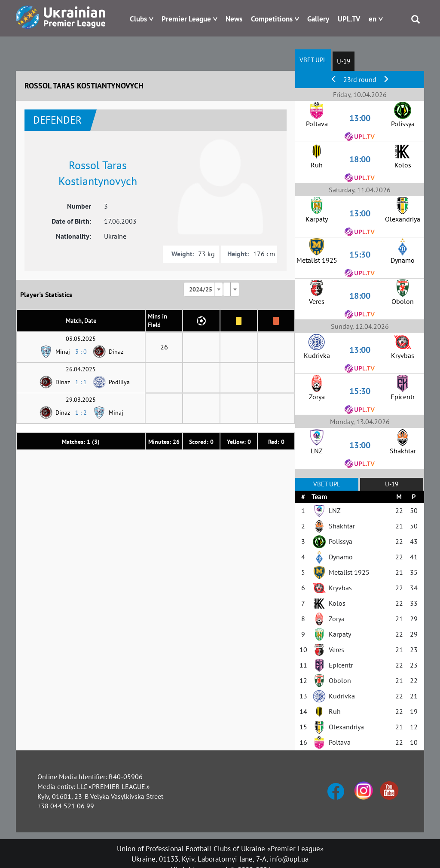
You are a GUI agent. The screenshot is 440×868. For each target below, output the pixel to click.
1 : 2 (81, 413)
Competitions (272, 19)
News (234, 19)
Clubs (138, 19)
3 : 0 (81, 352)
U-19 (344, 61)
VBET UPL (313, 60)
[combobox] (203, 289)
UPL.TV (349, 19)
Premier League (186, 19)
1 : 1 (81, 382)
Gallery (318, 19)
